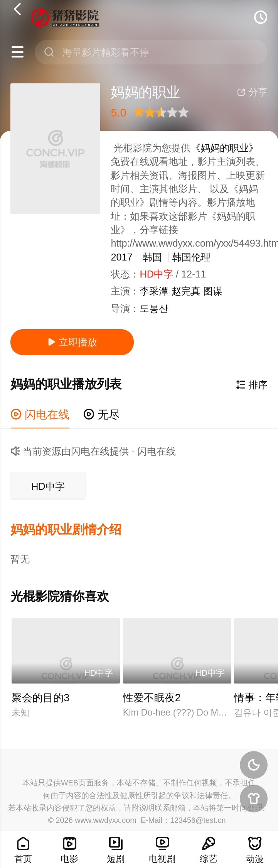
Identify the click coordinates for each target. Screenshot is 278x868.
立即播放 (72, 342)
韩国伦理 (191, 257)
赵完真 (186, 291)
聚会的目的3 (40, 698)
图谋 (213, 291)
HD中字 (48, 486)
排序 (252, 385)
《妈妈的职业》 (225, 148)
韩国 (152, 257)
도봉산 (154, 308)
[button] (73, 530)
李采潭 (154, 291)
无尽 (102, 415)
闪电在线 (40, 415)
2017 (121, 257)
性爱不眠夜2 (152, 698)
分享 (252, 92)
